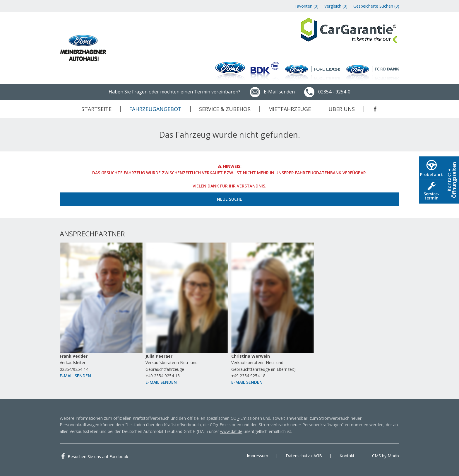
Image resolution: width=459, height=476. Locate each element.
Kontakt (347, 456)
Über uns (342, 109)
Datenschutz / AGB (304, 456)
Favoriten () (306, 6)
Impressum (257, 456)
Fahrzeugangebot (155, 109)
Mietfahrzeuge (290, 109)
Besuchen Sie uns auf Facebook (98, 457)
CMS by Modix (386, 456)
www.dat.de (231, 431)
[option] (101, 314)
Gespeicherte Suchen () (376, 6)
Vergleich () (336, 6)
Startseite (96, 109)
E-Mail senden (272, 92)
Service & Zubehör (225, 109)
